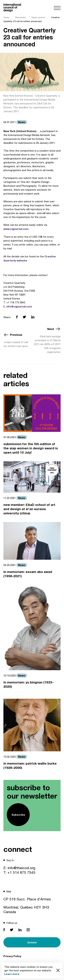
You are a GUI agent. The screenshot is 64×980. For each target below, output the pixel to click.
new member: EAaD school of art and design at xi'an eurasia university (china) (29, 509)
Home (6, 17)
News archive (38, 17)
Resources (20, 17)
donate (32, 942)
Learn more (12, 974)
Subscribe (18, 815)
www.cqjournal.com (16, 229)
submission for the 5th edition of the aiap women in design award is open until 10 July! (31, 448)
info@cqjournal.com (19, 306)
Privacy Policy (12, 956)
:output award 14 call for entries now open (16, 344)
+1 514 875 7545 (21, 872)
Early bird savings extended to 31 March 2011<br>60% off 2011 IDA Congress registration (47, 344)
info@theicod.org (21, 868)
